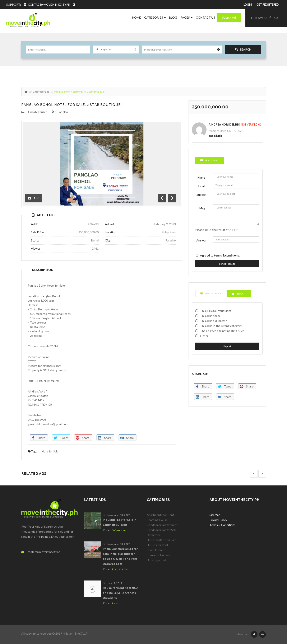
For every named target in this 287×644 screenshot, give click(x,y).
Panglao (63, 112)
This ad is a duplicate (214, 321)
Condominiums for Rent (162, 525)
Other (204, 336)
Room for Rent (156, 550)
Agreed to (220, 255)
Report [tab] (239, 294)
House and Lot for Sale (161, 540)
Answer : (201, 243)
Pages (186, 17)
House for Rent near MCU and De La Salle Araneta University (120, 593)
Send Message (227, 264)
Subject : (202, 197)
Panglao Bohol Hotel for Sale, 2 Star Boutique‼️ (72, 105)
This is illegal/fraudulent (216, 311)
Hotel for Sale (50, 451)
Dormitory (153, 535)
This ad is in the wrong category (221, 326)
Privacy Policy (218, 520)
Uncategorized (41, 92)
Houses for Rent (158, 545)
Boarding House (157, 520)
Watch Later (211, 293)
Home (136, 17)
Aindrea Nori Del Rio (224, 125)
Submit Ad (229, 17)
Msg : (203, 208)
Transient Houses (158, 555)
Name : (202, 177)
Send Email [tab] (210, 160)
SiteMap (215, 515)
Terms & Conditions (223, 525)
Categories (155, 17)
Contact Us (205, 17)
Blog (173, 17)
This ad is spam (210, 316)
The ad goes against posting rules (222, 331)
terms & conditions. (227, 255)
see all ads (215, 136)
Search (243, 49)
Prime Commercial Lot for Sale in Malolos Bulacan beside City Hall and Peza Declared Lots (120, 557)
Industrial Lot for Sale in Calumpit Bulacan (120, 523)
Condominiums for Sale (162, 530)
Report (227, 346)
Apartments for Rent (160, 515)
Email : (202, 186)
